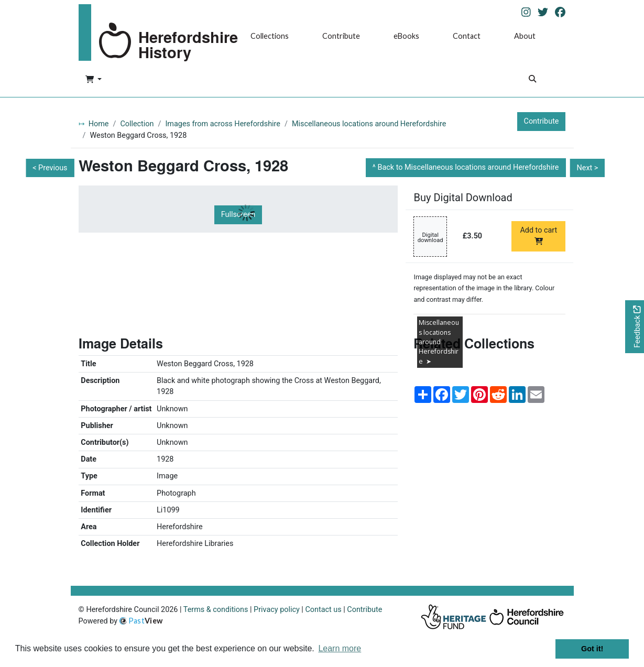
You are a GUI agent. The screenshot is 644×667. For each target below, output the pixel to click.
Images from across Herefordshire (223, 124)
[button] (94, 80)
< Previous (50, 168)
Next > (587, 168)
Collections (270, 36)
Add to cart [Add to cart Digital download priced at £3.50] (538, 235)
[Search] (532, 80)
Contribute (341, 36)
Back (468, 167)
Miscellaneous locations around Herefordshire (369, 124)
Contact (467, 36)
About (525, 36)
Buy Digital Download (463, 198)
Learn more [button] (340, 648)
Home (99, 124)
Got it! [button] (592, 649)
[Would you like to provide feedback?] (635, 327)
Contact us (323, 610)
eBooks (406, 36)
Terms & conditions (216, 610)
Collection (137, 124)
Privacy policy (277, 610)
